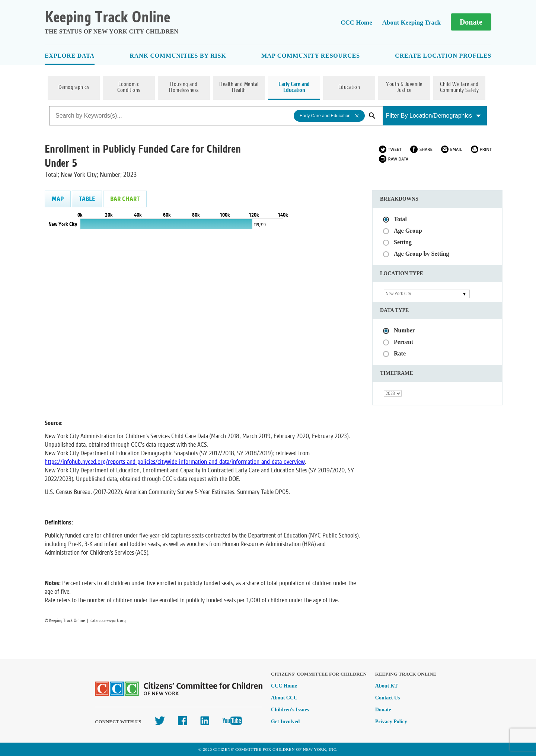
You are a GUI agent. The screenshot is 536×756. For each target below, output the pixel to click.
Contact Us (388, 698)
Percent (403, 342)
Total (400, 219)
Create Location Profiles (443, 56)
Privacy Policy (391, 722)
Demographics (74, 87)
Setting (403, 242)
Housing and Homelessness (184, 87)
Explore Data (70, 56)
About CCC (284, 698)
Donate (471, 22)
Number (404, 330)
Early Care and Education (294, 87)
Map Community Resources (311, 56)
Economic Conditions (129, 87)
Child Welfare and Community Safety (460, 87)
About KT (387, 686)
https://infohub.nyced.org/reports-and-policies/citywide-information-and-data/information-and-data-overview (175, 462)
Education (349, 87)
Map (58, 199)
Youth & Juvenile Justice (404, 87)
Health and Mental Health (239, 87)
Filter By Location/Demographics (433, 116)
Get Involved (285, 722)
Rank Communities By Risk (178, 56)
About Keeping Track (411, 23)
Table (87, 199)
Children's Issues (290, 710)
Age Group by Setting (422, 254)
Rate (400, 353)
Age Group (408, 231)
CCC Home (356, 23)
